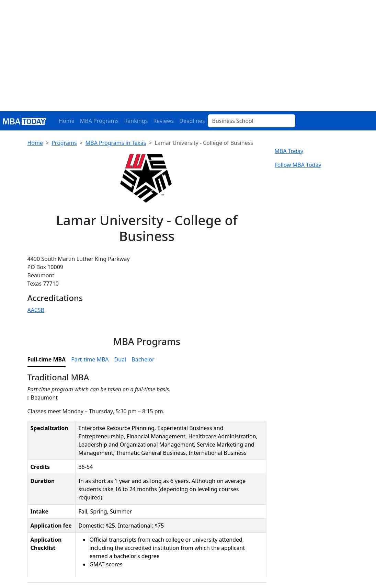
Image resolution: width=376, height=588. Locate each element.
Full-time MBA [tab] (47, 359)
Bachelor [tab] (143, 359)
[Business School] (252, 121)
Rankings (136, 121)
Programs (64, 143)
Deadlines (192, 121)
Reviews (163, 121)
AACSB (36, 310)
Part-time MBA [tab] (90, 359)
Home (67, 121)
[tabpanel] (147, 477)
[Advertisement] (188, 60)
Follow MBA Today (298, 165)
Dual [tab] (120, 359)
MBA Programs (99, 121)
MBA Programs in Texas (116, 143)
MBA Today (289, 151)
